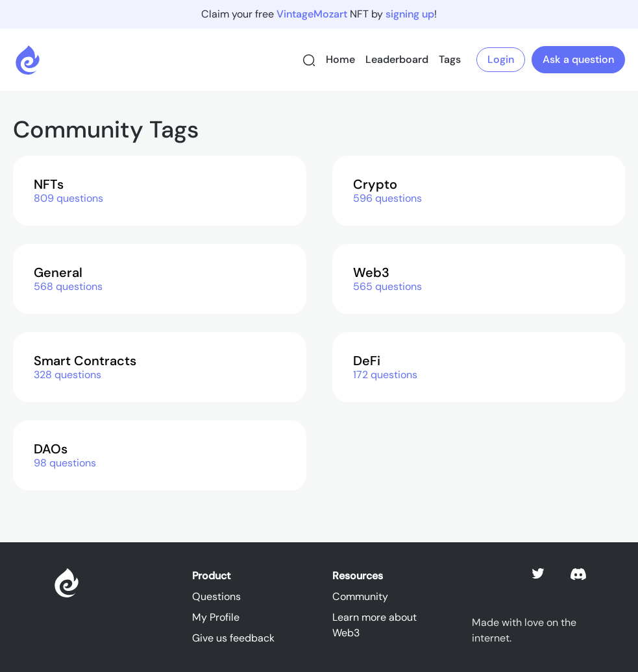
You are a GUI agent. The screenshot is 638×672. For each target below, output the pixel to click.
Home (340, 59)
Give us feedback (233, 638)
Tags (450, 59)
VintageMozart (312, 14)
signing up (410, 14)
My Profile (216, 617)
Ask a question (578, 59)
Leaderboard (397, 59)
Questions (216, 596)
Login (501, 59)
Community (360, 596)
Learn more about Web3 (374, 625)
